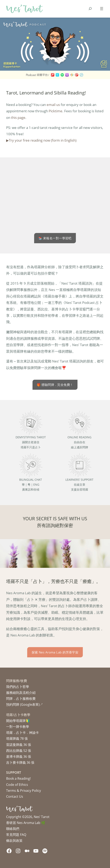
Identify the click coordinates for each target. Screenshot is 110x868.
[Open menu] (102, 9)
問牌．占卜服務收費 (21, 699)
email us (53, 105)
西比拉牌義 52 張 (19, 751)
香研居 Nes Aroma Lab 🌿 (26, 823)
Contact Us (15, 796)
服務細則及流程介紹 (21, 693)
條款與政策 (14, 841)
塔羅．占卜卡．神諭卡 (22, 733)
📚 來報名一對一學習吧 (55, 238)
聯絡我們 (13, 829)
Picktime (56, 111)
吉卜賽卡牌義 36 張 (20, 762)
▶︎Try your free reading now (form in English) (41, 140)
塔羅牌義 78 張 (17, 738)
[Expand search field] (90, 9)
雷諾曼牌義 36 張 (19, 745)
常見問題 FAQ (16, 835)
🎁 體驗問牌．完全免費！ (55, 385)
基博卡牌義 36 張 (19, 757)
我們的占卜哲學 (18, 687)
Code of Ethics (17, 785)
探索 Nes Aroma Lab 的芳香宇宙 (55, 652)
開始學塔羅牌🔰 (18, 721)
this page (18, 117)
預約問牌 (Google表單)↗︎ (25, 704)
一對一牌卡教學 (18, 727)
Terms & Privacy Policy (24, 791)
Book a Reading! (18, 778)
